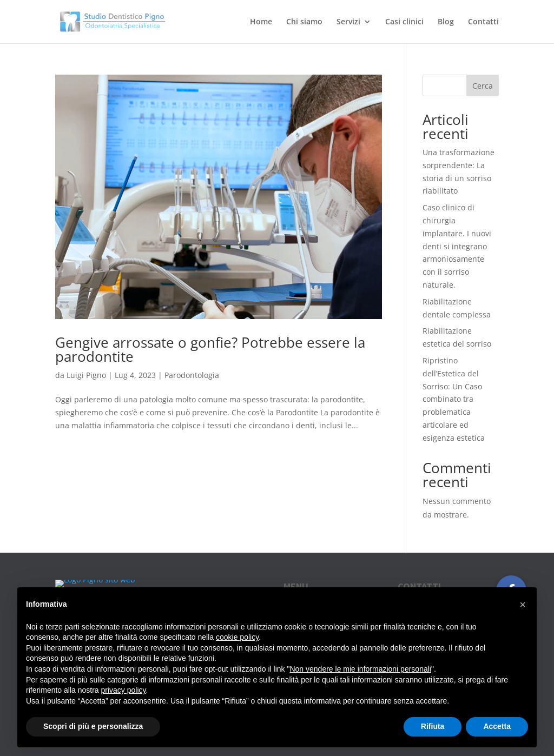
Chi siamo (304, 22)
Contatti (483, 22)
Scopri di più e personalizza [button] (93, 726)
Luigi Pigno (86, 375)
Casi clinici (404, 22)
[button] (523, 605)
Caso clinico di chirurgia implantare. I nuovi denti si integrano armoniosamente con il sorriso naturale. (457, 246)
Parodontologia (192, 375)
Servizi (348, 22)
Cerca (483, 86)
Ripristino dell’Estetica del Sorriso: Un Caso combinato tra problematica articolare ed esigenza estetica (454, 399)
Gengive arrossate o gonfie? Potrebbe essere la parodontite (210, 349)
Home (261, 22)
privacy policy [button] (124, 690)
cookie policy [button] (237, 637)
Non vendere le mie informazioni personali (360, 669)
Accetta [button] (497, 726)
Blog (446, 22)
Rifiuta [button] (433, 726)
